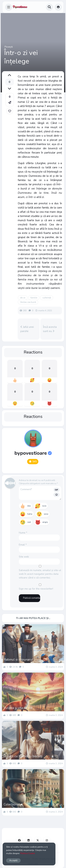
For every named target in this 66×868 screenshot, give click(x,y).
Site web (24, 557)
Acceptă (13, 860)
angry (45, 522)
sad (29, 522)
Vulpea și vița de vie (18, 708)
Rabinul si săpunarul (18, 660)
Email (23, 545)
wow (46, 514)
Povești (9, 47)
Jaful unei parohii (27, 329)
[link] (10, 111)
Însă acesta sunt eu (50, 329)
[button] (9, 7)
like (29, 506)
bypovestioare (33, 453)
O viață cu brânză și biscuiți (23, 756)
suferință (47, 298)
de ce (23, 298)
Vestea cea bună (28, 302)
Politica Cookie (28, 853)
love (44, 506)
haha (30, 514)
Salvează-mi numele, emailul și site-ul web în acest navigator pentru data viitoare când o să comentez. (40, 574)
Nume (23, 533)
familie (34, 298)
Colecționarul (13, 804)
